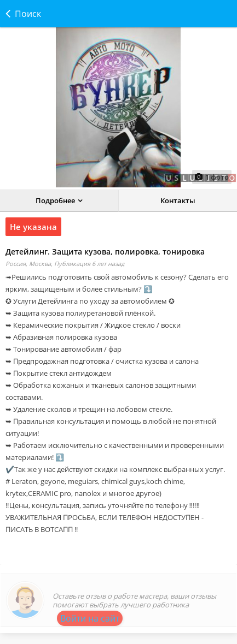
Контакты (178, 200)
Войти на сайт (90, 618)
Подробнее (55, 200)
